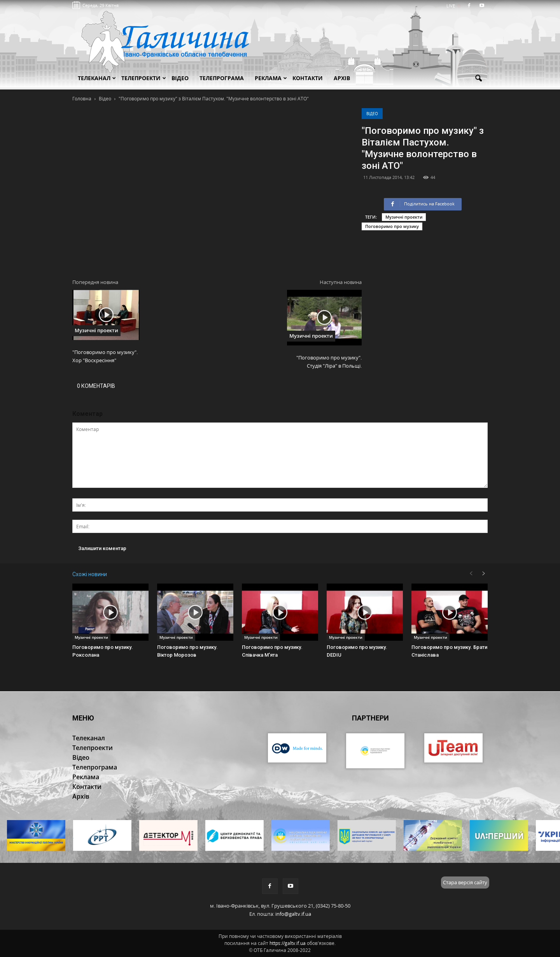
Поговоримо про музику (392, 226)
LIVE (453, 6)
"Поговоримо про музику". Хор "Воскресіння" (105, 356)
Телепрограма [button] (222, 78)
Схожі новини (90, 574)
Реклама (271, 78)
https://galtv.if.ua (288, 943)
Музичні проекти (404, 217)
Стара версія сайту (465, 882)
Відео (372, 114)
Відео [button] (180, 78)
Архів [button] (342, 78)
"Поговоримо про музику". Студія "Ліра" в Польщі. (329, 362)
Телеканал (97, 78)
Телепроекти (144, 78)
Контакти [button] (308, 78)
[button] (478, 79)
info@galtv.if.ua (293, 914)
